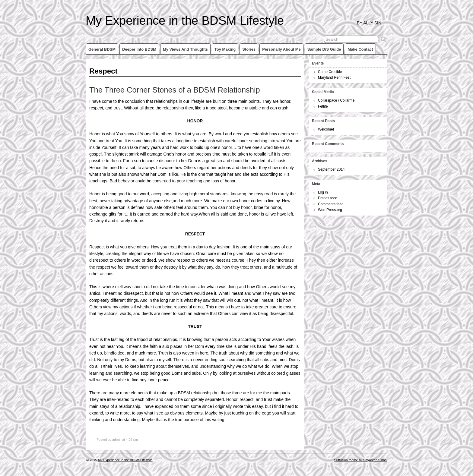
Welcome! (326, 129)
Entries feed (328, 198)
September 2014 (331, 169)
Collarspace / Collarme (336, 100)
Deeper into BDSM (139, 49)
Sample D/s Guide (324, 49)
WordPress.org (330, 210)
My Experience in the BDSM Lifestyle (185, 20)
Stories (249, 49)
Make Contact (360, 49)
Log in (323, 192)
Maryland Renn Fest (334, 77)
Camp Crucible (330, 72)
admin (117, 440)
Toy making (225, 49)
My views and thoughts (185, 49)
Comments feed (331, 204)
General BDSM (102, 49)
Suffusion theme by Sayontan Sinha (360, 460)
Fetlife (323, 106)
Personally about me (281, 49)
